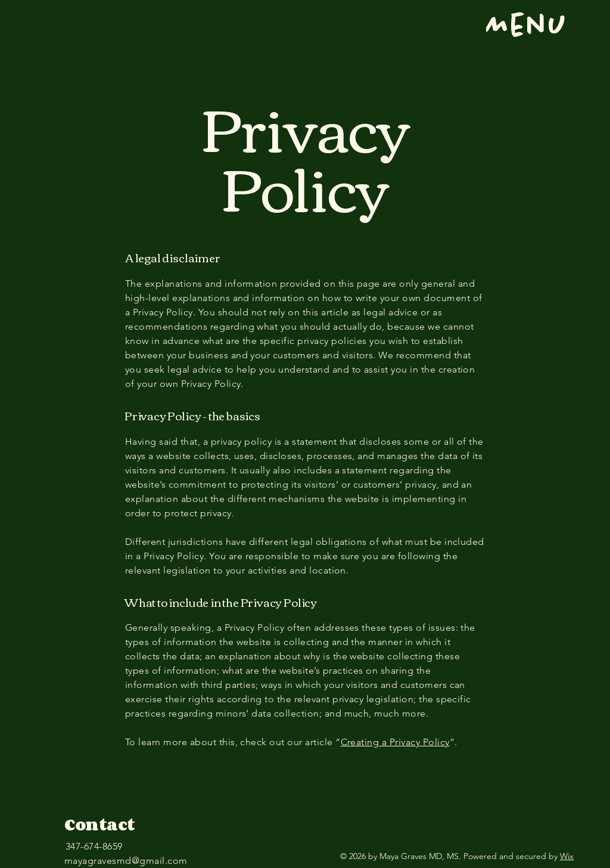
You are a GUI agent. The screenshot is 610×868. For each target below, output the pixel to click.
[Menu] (505, 27)
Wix (567, 856)
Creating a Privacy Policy (395, 742)
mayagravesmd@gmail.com (126, 861)
